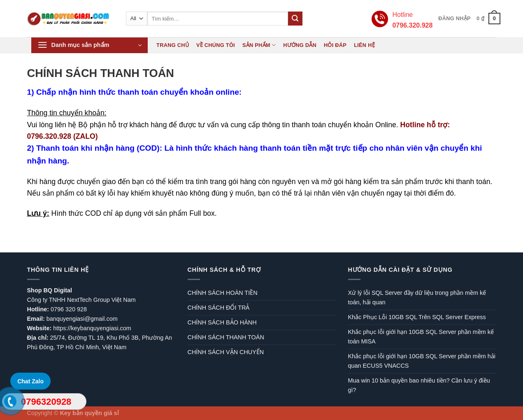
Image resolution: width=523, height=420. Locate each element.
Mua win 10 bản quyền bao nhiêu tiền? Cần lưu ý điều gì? (419, 385)
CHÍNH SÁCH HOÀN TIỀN (223, 293)
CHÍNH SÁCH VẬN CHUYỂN (226, 352)
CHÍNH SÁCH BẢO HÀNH (222, 322)
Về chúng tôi (216, 45)
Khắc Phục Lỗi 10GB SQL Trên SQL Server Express (417, 317)
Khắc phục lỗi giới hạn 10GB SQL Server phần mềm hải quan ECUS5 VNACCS (422, 361)
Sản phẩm (259, 45)
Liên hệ (364, 45)
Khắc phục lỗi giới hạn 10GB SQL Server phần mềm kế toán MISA (421, 337)
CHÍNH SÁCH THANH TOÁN (226, 337)
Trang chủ (173, 45)
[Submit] (295, 19)
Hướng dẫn (300, 45)
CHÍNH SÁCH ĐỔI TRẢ (219, 308)
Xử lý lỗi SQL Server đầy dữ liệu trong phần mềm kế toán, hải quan (417, 297)
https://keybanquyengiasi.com (92, 328)
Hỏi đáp (335, 45)
